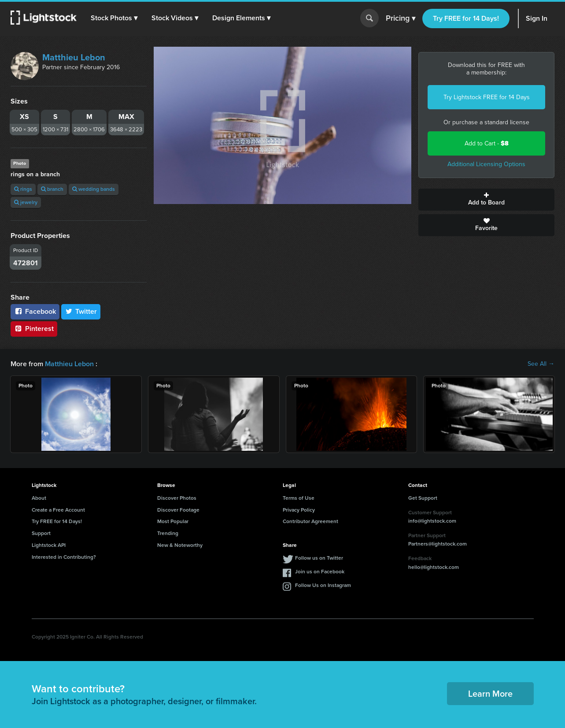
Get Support (423, 498)
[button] (114, 18)
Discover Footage (178, 510)
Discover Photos (177, 498)
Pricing (401, 19)
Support (41, 533)
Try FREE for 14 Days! (466, 18)
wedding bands (94, 189)
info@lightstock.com (432, 521)
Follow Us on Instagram (323, 585)
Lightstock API (49, 545)
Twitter (81, 311)
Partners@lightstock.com (438, 544)
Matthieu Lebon (74, 57)
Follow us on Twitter (319, 558)
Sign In (537, 18)
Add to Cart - (487, 143)
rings (23, 189)
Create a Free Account (58, 510)
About (39, 498)
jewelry (26, 202)
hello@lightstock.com (434, 567)
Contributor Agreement (310, 521)
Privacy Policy (299, 510)
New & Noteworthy (180, 545)
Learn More (490, 694)
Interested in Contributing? (64, 557)
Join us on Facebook (320, 572)
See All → (541, 364)
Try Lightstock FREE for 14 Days (487, 97)
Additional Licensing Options (486, 164)
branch (52, 189)
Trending (168, 533)
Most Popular (173, 521)
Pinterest (34, 329)
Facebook (35, 311)
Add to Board (486, 200)
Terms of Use (299, 498)
